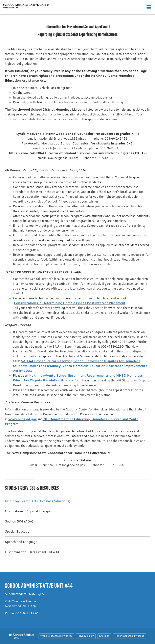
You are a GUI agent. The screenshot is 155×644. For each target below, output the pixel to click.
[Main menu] (149, 7)
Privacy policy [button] (86, 636)
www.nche (17, 419)
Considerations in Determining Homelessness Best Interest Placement (70, 303)
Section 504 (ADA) (19, 521)
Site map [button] (104, 636)
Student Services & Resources (32, 488)
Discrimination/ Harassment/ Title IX (32, 552)
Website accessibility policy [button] (56, 636)
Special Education (18, 531)
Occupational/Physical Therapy (28, 511)
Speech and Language (21, 542)
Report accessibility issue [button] (130, 636)
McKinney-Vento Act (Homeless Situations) (38, 501)
